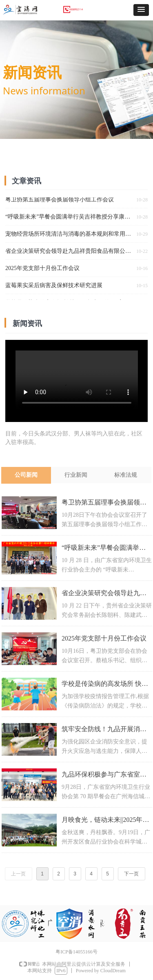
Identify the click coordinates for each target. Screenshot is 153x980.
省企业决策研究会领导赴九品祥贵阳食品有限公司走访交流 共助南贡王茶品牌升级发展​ (104, 594)
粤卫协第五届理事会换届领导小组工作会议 (104, 503)
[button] (141, 10)
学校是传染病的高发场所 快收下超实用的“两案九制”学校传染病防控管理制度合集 (105, 685)
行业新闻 (76, 475)
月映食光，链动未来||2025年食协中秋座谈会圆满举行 (105, 821)
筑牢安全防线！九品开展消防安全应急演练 (104, 730)
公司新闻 (26, 475)
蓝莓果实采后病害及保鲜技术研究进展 (54, 286)
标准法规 (126, 475)
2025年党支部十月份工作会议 (104, 638)
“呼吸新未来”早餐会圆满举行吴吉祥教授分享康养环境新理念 (104, 549)
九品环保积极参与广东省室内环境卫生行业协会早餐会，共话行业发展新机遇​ (104, 776)
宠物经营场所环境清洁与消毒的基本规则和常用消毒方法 (69, 235)
